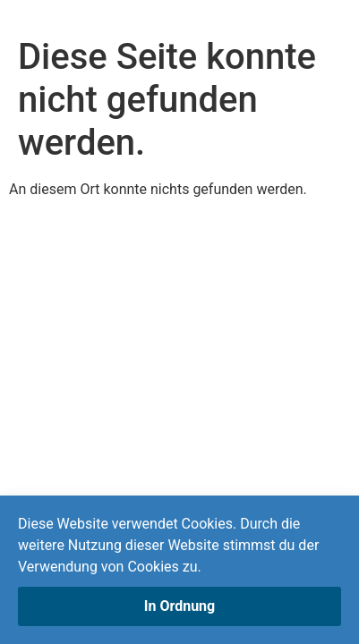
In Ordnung (179, 606)
